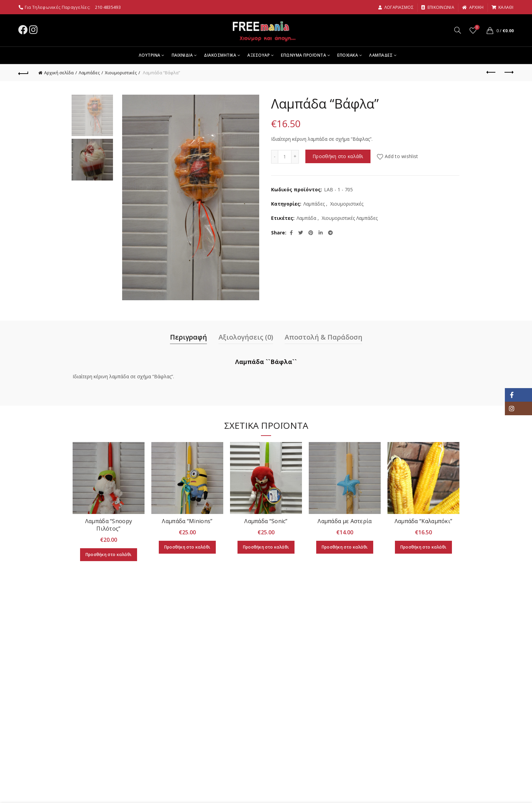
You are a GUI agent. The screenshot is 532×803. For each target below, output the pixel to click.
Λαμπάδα (306, 218)
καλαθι (502, 7)
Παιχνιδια (182, 55)
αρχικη (473, 7)
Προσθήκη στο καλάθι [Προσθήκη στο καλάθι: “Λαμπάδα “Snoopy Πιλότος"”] (109, 555)
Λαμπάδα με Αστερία (345, 521)
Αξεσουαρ (259, 55)
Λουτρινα (150, 55)
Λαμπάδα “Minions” (187, 521)
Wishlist (476, 28)
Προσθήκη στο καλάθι (338, 156)
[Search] (458, 30)
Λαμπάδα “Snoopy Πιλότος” (109, 525)
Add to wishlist (402, 156)
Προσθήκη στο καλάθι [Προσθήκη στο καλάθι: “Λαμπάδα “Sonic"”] (266, 547)
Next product (508, 72)
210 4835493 (108, 7)
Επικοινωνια (438, 7)
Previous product (491, 72)
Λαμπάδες (89, 73)
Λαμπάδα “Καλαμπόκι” (424, 521)
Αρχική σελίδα (59, 73)
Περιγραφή (188, 337)
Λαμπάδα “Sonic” (266, 521)
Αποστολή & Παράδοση (324, 337)
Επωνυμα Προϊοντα (303, 55)
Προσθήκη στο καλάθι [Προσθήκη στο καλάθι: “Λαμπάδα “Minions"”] (187, 547)
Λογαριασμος (396, 7)
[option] (92, 117)
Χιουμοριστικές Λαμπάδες (350, 218)
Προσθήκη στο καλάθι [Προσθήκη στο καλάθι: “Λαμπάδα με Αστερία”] (345, 547)
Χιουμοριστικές (121, 73)
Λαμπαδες (381, 55)
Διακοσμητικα (220, 55)
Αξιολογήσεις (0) (246, 337)
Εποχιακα (348, 55)
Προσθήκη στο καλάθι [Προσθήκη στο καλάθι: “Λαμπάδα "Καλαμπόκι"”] (424, 547)
